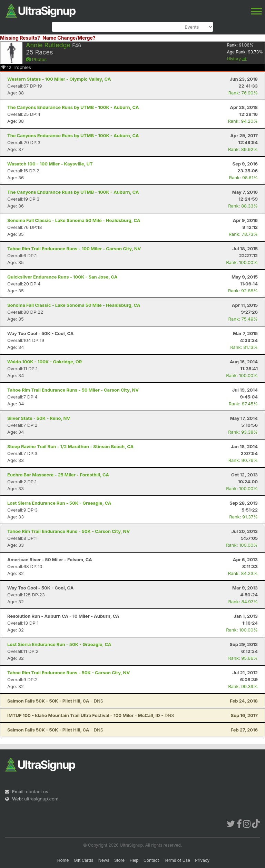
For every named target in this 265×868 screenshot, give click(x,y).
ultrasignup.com (41, 799)
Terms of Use (177, 860)
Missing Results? (20, 38)
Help (134, 860)
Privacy (202, 860)
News (104, 860)
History (237, 59)
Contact (151, 860)
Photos (36, 59)
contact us (37, 791)
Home (63, 860)
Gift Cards (84, 860)
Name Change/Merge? (69, 38)
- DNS (55, 701)
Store (119, 860)
